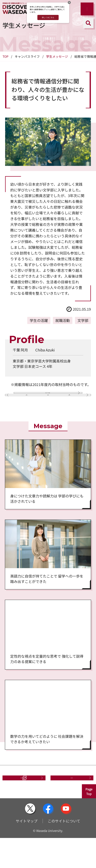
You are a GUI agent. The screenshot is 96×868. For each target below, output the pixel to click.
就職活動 (63, 320)
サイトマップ (27, 851)
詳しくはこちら (48, 17)
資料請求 (19, 805)
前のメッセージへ (27, 414)
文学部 (83, 320)
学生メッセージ (57, 56)
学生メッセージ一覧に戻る (46, 397)
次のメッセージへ (69, 414)
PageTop (89, 821)
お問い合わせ (70, 805)
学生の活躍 (39, 320)
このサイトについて (64, 851)
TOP (5, 56)
